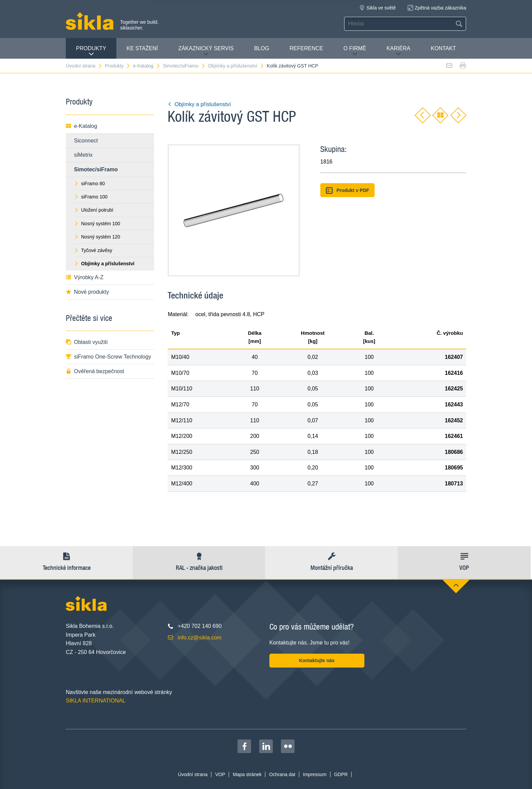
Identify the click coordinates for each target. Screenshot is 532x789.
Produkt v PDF (347, 190)
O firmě (355, 51)
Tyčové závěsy (93, 250)
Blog (262, 48)
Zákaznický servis (206, 51)
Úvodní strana (84, 66)
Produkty (91, 51)
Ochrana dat (282, 774)
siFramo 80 (89, 184)
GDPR (341, 774)
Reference (306, 48)
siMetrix (83, 155)
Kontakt (443, 48)
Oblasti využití (87, 342)
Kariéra (398, 51)
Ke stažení (142, 48)
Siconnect (86, 141)
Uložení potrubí (94, 210)
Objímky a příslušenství (236, 66)
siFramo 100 (91, 197)
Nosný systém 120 (97, 237)
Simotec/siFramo (184, 66)
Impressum (315, 774)
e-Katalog (147, 66)
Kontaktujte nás (317, 660)
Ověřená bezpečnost (95, 371)
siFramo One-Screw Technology (108, 357)
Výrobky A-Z (85, 277)
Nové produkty (87, 292)
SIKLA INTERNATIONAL (96, 701)
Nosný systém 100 (97, 224)
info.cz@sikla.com (200, 638)
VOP (220, 774)
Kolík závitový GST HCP (292, 66)
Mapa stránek (247, 774)
